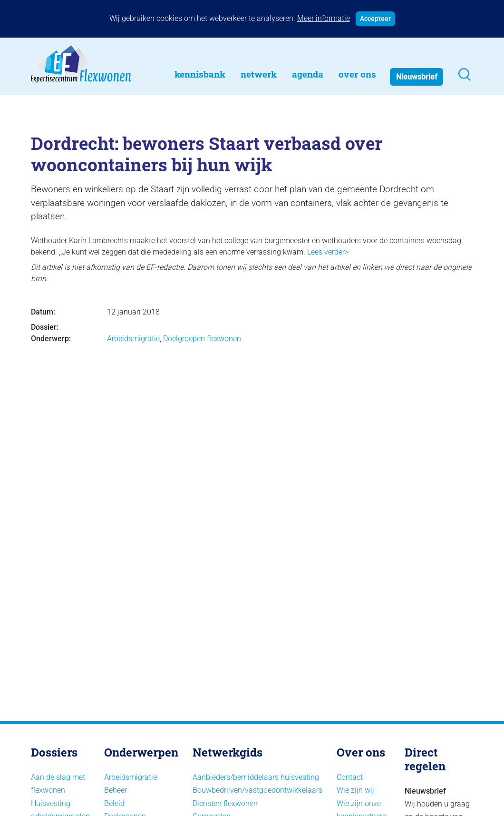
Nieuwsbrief (417, 77)
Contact (350, 777)
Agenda (308, 74)
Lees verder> (328, 252)
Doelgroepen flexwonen (202, 339)
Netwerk (259, 74)
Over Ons (357, 74)
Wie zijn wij (355, 790)
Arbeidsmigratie (133, 339)
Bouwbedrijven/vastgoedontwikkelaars (257, 790)
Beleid (114, 803)
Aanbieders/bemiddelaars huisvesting (256, 777)
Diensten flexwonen (225, 803)
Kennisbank (200, 74)
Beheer (116, 790)
